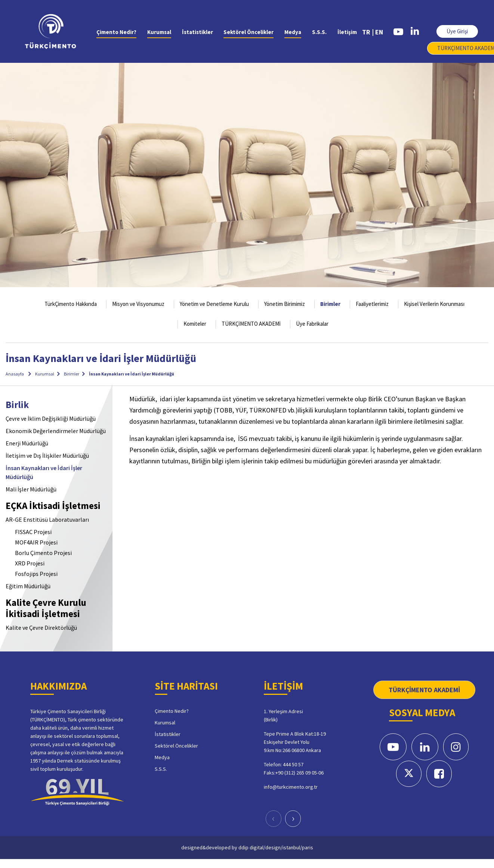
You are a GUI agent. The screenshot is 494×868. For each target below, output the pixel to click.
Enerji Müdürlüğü (27, 443)
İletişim (347, 32)
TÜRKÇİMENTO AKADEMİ (251, 324)
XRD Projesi (30, 563)
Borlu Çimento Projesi (43, 553)
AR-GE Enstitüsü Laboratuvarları (47, 519)
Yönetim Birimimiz (285, 304)
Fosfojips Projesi (36, 574)
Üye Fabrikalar (312, 324)
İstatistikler (197, 32)
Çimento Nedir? (116, 32)
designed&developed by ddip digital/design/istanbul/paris (247, 847)
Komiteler (195, 324)
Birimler (330, 304)
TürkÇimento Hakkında (71, 304)
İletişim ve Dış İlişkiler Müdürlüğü (47, 456)
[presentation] (274, 819)
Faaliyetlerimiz (372, 304)
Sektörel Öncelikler (248, 32)
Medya (293, 32)
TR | (368, 32)
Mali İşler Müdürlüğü (31, 489)
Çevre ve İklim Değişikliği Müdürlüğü (51, 418)
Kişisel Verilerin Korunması (434, 304)
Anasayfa (15, 374)
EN (379, 32)
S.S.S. (319, 32)
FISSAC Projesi (33, 532)
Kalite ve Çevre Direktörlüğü (41, 628)
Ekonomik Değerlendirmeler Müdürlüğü (56, 431)
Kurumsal (159, 32)
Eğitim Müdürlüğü (28, 586)
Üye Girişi (457, 31)
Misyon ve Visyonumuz (138, 304)
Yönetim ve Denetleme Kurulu (214, 304)
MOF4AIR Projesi (36, 542)
